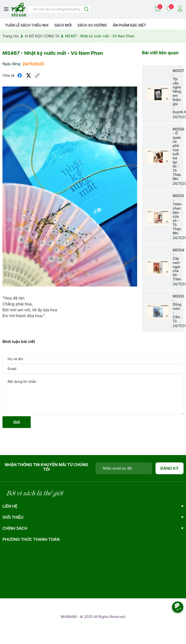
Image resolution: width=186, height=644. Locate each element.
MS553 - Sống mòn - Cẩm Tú (179, 309)
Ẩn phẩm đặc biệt (129, 25)
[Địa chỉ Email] (124, 468)
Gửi (17, 422)
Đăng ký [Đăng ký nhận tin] (170, 468)
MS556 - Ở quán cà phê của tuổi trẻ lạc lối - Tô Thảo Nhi (179, 154)
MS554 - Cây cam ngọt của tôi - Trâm (179, 265)
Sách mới (63, 25)
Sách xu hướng (92, 25)
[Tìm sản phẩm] (59, 9)
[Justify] (86, 9)
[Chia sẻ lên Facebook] (20, 75)
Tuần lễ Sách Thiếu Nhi (27, 25)
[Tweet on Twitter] (29, 75)
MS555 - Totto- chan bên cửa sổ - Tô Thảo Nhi (179, 214)
